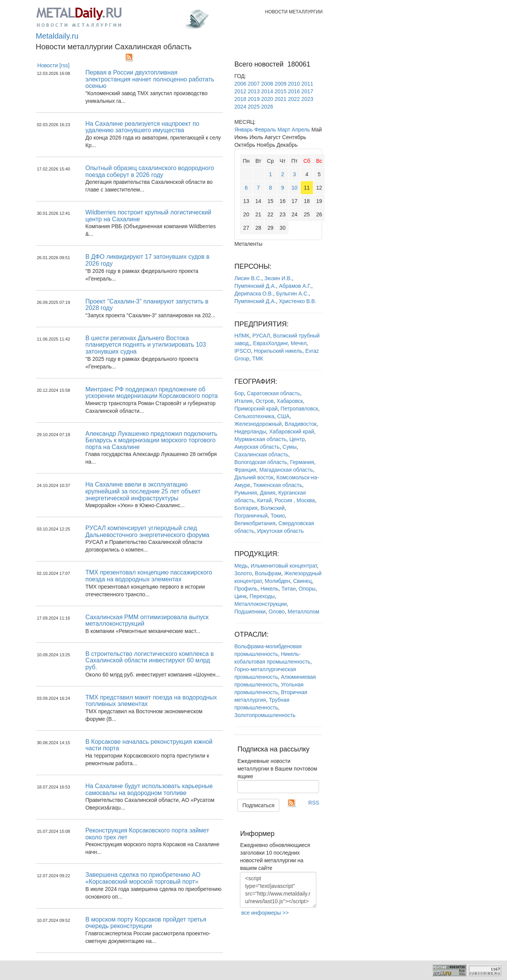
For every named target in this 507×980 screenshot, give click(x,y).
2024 (240, 107)
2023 (307, 99)
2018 (240, 99)
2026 (267, 107)
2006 (240, 84)
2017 (307, 91)
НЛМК (242, 336)
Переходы (262, 596)
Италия (243, 401)
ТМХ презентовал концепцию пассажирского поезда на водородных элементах (149, 576)
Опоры (307, 589)
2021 (281, 99)
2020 (267, 99)
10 (295, 188)
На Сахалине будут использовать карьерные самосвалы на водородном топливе (149, 789)
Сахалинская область (261, 454)
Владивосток (301, 424)
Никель (270, 589)
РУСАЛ (261, 336)
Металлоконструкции (260, 604)
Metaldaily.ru (57, 36)
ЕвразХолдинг (270, 343)
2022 (294, 99)
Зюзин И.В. (278, 278)
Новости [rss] (53, 65)
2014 (267, 91)
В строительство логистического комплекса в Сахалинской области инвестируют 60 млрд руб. (149, 660)
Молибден (277, 581)
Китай (264, 500)
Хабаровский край (292, 432)
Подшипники (250, 612)
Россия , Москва (295, 500)
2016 (294, 91)
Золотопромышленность (265, 715)
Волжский (273, 508)
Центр (297, 439)
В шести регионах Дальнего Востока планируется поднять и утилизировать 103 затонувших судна (146, 345)
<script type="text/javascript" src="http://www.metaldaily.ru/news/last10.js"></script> (278, 890)
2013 (254, 91)
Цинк (240, 596)
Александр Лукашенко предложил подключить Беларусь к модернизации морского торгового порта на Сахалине (151, 440)
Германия (302, 462)
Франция (245, 470)
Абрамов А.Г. (295, 286)
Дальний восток (254, 477)
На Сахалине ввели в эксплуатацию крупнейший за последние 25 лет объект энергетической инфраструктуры (143, 491)
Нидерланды (250, 432)
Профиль (246, 589)
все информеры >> (265, 913)
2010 (294, 84)
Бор (239, 393)
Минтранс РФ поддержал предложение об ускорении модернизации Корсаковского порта (151, 393)
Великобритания (255, 523)
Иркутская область (280, 531)
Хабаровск (290, 401)
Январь (243, 130)
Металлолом (304, 612)
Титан (288, 589)
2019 (254, 99)
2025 (254, 107)
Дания (267, 493)
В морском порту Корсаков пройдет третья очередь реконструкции (146, 923)
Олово (277, 612)
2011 (307, 84)
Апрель (301, 130)
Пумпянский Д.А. (255, 286)
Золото (243, 573)
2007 (254, 84)
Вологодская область (261, 462)
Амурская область (257, 447)
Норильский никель (278, 351)
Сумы (290, 447)
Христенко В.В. (298, 301)
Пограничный (251, 516)
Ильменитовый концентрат (284, 566)
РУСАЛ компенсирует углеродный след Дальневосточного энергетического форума (147, 531)
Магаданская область (286, 470)
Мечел (299, 343)
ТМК (258, 359)
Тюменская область (278, 485)
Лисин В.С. (248, 278)
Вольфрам (268, 573)
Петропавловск (299, 409)
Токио (278, 516)
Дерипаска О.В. (254, 294)
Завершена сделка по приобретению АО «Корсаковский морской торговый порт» (143, 878)
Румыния (245, 493)
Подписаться (258, 805)
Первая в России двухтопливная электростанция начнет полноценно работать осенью (150, 79)
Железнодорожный (258, 424)
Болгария (246, 508)
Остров (265, 401)
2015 (281, 91)
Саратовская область (273, 393)
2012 (240, 91)
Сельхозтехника (254, 416)
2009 (281, 84)
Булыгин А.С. (293, 294)
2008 (267, 84)
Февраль (265, 130)
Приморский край (256, 409)
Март (284, 130)
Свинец (302, 581)
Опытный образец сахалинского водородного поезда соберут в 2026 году (150, 171)
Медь (241, 566)
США (283, 416)
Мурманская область (260, 439)
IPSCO (243, 351)
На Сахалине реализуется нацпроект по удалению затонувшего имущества (142, 127)
